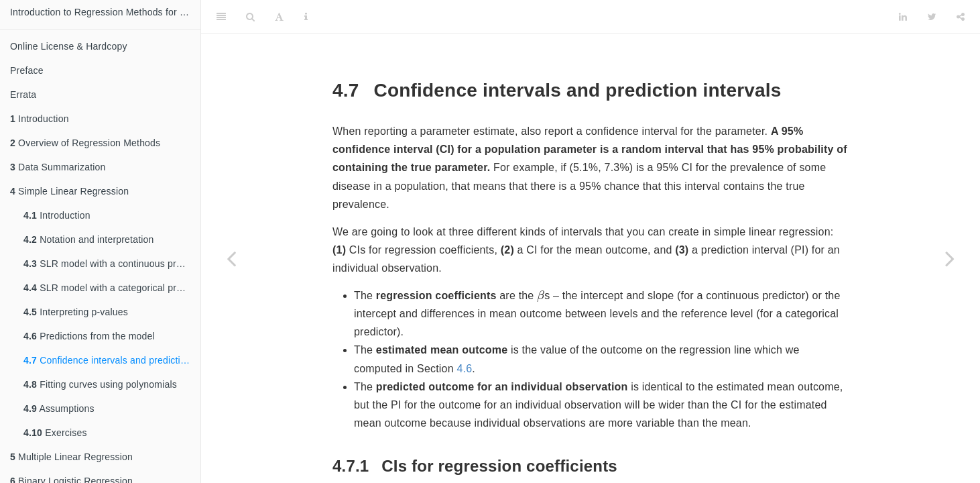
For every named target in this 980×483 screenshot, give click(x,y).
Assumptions (59, 409)
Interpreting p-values (76, 312)
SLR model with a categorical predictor (112, 288)
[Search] (250, 17)
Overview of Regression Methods (85, 143)
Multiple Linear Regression (71, 457)
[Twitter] (932, 17)
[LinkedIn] (903, 17)
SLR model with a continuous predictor (112, 264)
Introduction (40, 119)
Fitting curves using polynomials (100, 384)
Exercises (55, 433)
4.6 (464, 369)
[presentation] (541, 296)
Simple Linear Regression (69, 191)
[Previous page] (231, 258)
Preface (27, 70)
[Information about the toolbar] (306, 17)
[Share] (961, 17)
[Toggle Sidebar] (221, 17)
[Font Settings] (279, 17)
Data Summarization (58, 167)
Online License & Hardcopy (69, 46)
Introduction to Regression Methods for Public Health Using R (105, 12)
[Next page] (950, 258)
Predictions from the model (89, 336)
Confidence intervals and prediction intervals (112, 360)
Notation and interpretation (89, 239)
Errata (23, 95)
